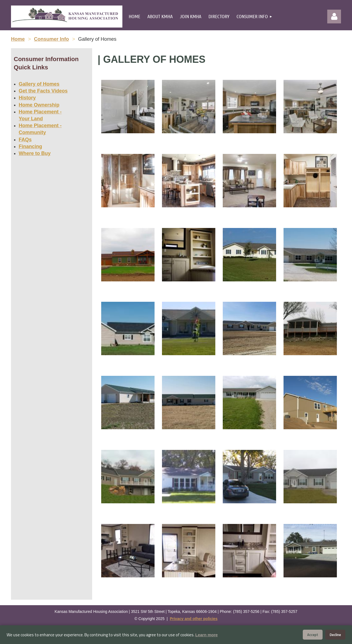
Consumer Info (52, 39)
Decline (335, 635)
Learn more (207, 635)
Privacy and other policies (194, 619)
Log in (334, 17)
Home (18, 39)
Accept (313, 635)
